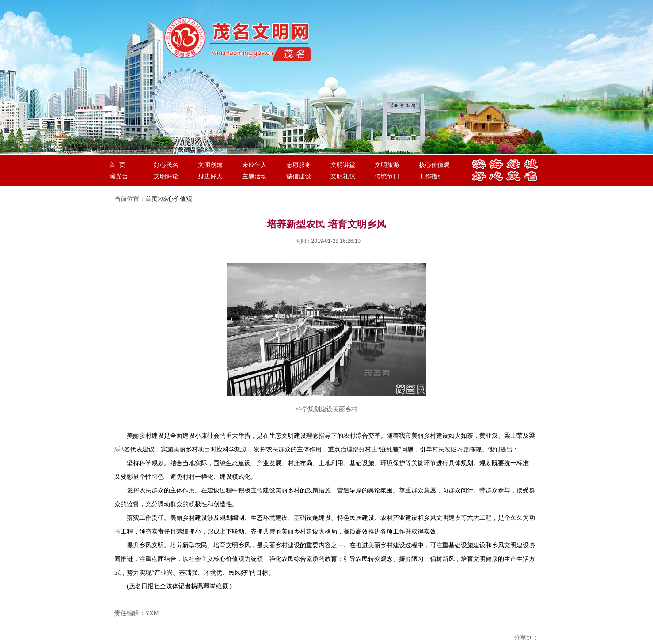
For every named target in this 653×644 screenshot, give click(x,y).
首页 (152, 199)
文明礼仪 (343, 176)
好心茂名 (166, 165)
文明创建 (210, 165)
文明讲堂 (343, 165)
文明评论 (166, 176)
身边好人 (210, 176)
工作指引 (431, 176)
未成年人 (254, 165)
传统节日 (387, 176)
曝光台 (119, 176)
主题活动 (254, 176)
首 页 (118, 165)
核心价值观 (434, 165)
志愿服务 (299, 165)
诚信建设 (299, 176)
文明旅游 (387, 165)
